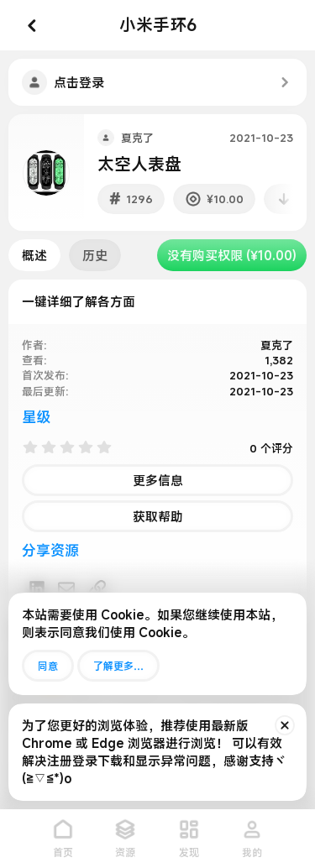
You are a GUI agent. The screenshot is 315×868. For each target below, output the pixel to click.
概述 (34, 255)
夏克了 (137, 138)
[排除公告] (285, 725)
